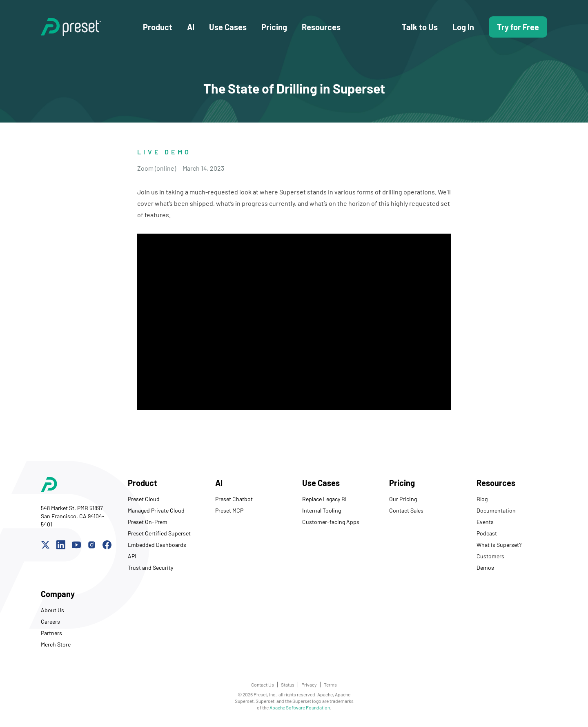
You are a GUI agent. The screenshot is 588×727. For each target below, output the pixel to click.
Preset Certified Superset (159, 533)
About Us (52, 610)
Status (288, 685)
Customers (490, 556)
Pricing (274, 27)
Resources (321, 27)
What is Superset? (499, 545)
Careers (50, 621)
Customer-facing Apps (331, 522)
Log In (463, 27)
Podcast (487, 533)
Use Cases (228, 27)
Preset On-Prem (148, 522)
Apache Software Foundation (300, 707)
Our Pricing (403, 499)
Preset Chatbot (234, 499)
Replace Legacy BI (324, 499)
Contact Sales (406, 510)
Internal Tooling (322, 510)
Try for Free (518, 27)
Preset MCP (229, 510)
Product (158, 27)
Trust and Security (150, 568)
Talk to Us (420, 27)
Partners (51, 633)
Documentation (496, 510)
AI (191, 27)
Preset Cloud (144, 499)
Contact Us (263, 685)
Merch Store (56, 644)
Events (485, 522)
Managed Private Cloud (156, 510)
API (132, 556)
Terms (330, 685)
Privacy (309, 685)
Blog (482, 499)
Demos (485, 568)
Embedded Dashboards (157, 545)
